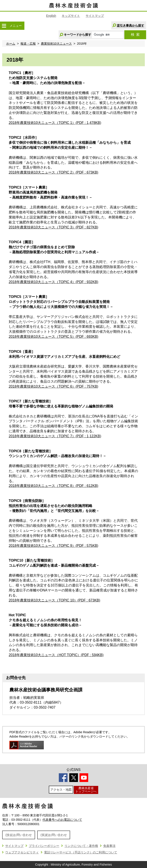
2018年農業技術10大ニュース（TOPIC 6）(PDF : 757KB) (53, 386)
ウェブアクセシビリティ (22, 852)
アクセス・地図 (61, 790)
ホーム (11, 44)
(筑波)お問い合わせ (54, 835)
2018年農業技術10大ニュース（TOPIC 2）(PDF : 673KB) (53, 172)
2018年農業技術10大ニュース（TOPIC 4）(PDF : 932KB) (53, 282)
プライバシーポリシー (44, 846)
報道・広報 (28, 44)
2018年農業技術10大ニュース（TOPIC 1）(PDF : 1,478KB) (55, 123)
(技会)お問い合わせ (19, 835)
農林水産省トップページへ (86, 790)
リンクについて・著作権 (81, 846)
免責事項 (109, 846)
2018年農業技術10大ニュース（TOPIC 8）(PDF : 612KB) (53, 486)
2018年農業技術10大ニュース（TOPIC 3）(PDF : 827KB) (53, 227)
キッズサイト (71, 16)
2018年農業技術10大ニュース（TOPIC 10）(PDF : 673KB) (54, 600)
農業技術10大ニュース (56, 44)
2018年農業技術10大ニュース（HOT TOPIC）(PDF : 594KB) (56, 655)
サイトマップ (95, 16)
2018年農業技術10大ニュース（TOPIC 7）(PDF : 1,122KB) (55, 436)
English (51, 16)
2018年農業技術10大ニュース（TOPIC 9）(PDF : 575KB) (53, 546)
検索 (135, 35)
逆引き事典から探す (130, 25)
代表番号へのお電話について (62, 820)
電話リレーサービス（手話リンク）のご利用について (81, 852)
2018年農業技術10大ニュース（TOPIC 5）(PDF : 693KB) (53, 337)
